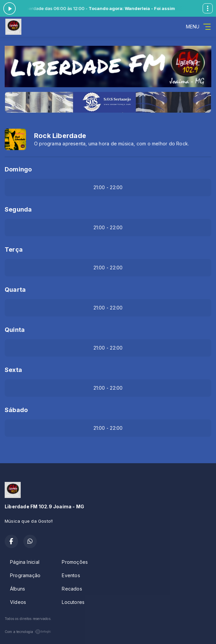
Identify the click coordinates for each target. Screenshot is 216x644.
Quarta (15, 290)
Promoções (75, 562)
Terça (14, 249)
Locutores (73, 602)
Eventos (71, 575)
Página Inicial (25, 562)
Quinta (15, 330)
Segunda (18, 209)
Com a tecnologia (28, 632)
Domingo (18, 169)
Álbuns (18, 589)
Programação (25, 575)
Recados (72, 589)
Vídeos (18, 602)
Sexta (13, 370)
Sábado (16, 410)
